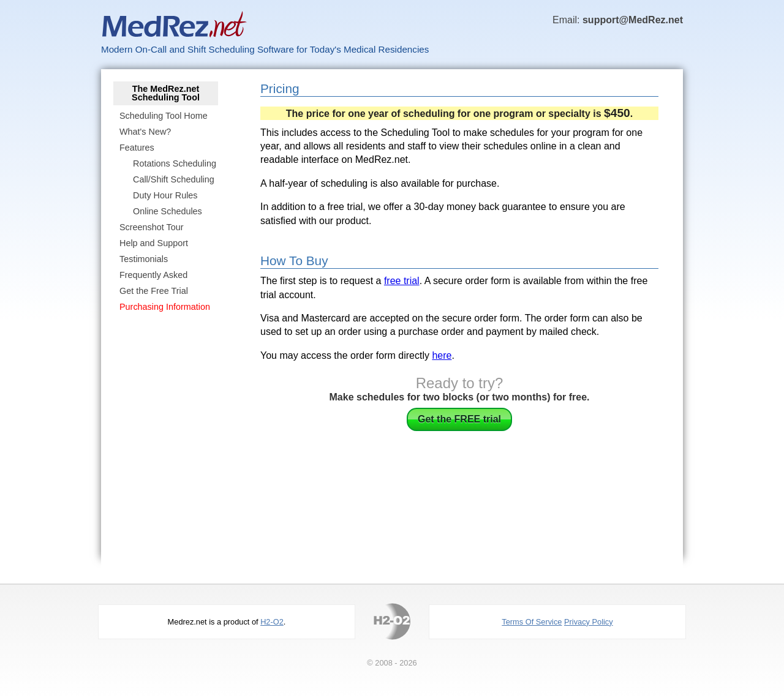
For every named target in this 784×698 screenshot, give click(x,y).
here (442, 355)
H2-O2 (272, 622)
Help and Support (154, 243)
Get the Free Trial (154, 291)
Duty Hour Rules (165, 195)
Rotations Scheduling (175, 163)
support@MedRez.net (633, 20)
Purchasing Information (165, 307)
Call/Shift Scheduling (174, 179)
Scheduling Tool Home (164, 116)
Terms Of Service (532, 622)
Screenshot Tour (152, 227)
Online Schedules (168, 211)
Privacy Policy (589, 622)
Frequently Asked (153, 275)
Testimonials (144, 259)
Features (137, 148)
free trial (402, 281)
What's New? (145, 132)
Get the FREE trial (459, 419)
